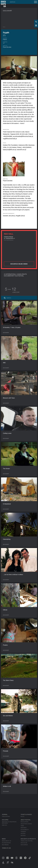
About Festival (26, 820)
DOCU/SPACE (24, 845)
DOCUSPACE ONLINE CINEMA (19, 264)
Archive (23, 836)
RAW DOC (5, 825)
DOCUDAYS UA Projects (28, 839)
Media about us (7, 841)
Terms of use (6, 848)
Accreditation (6, 843)
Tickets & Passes (26, 815)
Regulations (25, 822)
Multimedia (5, 845)
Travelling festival (27, 841)
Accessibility (25, 830)
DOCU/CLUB (24, 843)
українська (12, 2)
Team (22, 826)
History (23, 834)
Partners (24, 828)
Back (4, 27)
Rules (23, 817)
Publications (6, 817)
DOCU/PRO (5, 820)
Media (4, 839)
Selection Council (26, 824)
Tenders (23, 832)
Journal (5, 815)
